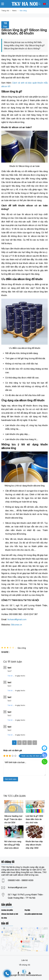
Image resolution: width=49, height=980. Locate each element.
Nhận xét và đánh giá (13, 750)
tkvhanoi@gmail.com (17, 887)
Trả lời (10, 676)
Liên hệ (24, 960)
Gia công (4, 918)
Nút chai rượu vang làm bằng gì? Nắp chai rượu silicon (13, 845)
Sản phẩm (6, 905)
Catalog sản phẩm (7, 910)
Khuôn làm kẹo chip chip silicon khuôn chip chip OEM (34, 845)
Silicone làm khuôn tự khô (10, 914)
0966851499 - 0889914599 (21, 880)
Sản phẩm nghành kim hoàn (33, 914)
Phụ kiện (27, 910)
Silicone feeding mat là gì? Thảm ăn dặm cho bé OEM (13, 819)
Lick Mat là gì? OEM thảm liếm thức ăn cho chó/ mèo (34, 819)
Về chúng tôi (25, 965)
